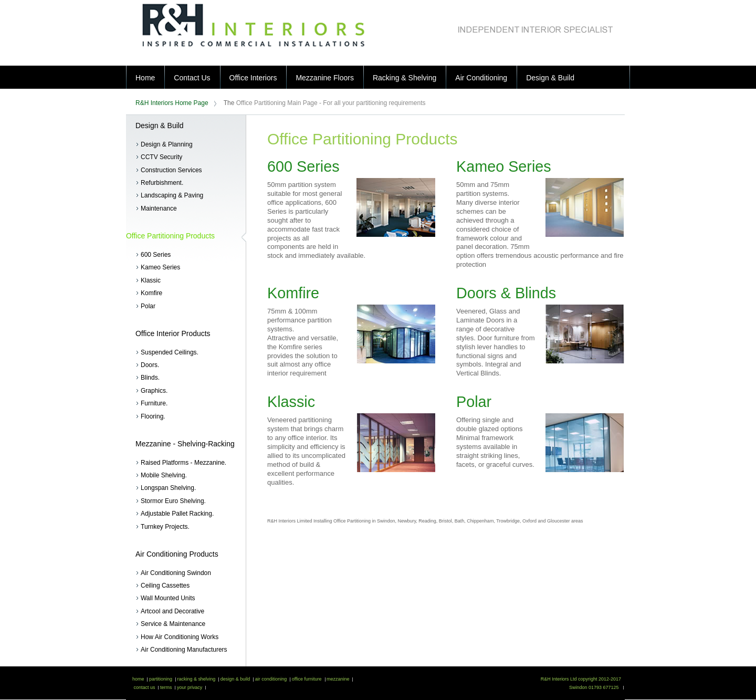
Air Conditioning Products (177, 554)
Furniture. (154, 403)
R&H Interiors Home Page (172, 103)
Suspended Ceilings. (170, 352)
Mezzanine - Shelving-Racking (185, 444)
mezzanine (338, 679)
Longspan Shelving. (168, 488)
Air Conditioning (481, 78)
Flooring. (153, 416)
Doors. (150, 365)
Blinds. (150, 378)
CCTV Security (161, 157)
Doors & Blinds (506, 293)
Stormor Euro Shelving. (173, 501)
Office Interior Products (173, 333)
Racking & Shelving (405, 78)
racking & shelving (196, 679)
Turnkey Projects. (165, 527)
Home (145, 78)
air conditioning (270, 679)
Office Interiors (253, 78)
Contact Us (192, 78)
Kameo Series (160, 267)
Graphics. (154, 391)
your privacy (189, 687)
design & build (234, 679)
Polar (148, 306)
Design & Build (550, 78)
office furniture (306, 679)
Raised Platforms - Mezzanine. (183, 463)
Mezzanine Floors (325, 78)
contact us (144, 687)
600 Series (156, 255)
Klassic (151, 280)
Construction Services (171, 170)
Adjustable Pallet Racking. (177, 514)
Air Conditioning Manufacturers (184, 650)
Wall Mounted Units (168, 598)
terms (165, 687)
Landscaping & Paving (172, 195)
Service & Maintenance (173, 624)
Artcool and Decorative (172, 611)
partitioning (160, 679)
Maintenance (159, 208)
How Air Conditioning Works (180, 637)
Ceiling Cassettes (165, 586)
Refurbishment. (162, 183)
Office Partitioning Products (170, 236)
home (138, 679)
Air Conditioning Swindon (176, 573)
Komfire (151, 293)
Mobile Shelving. (164, 475)
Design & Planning (167, 144)
